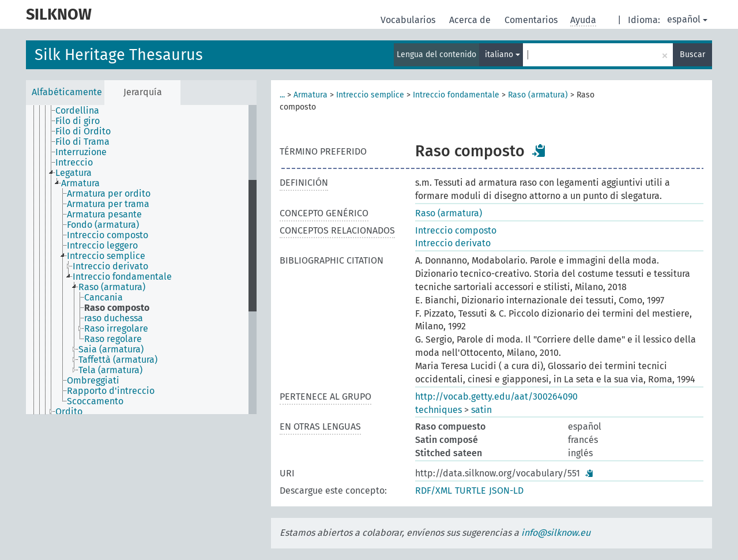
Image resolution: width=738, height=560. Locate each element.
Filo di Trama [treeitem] (82, 142)
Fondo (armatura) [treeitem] (103, 225)
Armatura (310, 95)
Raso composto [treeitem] (117, 308)
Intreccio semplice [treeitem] (106, 256)
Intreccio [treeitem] (74, 163)
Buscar (692, 55)
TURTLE (470, 491)
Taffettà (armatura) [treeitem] (118, 360)
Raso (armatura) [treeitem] (112, 287)
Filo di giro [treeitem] (78, 121)
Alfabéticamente (67, 92)
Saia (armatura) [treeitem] (111, 349)
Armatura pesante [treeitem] (104, 215)
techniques (438, 410)
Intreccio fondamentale (456, 95)
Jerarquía (143, 92)
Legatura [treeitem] (74, 173)
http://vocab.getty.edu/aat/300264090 (496, 396)
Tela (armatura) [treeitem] (110, 370)
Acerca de (471, 20)
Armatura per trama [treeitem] (108, 204)
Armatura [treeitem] (80, 183)
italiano (502, 55)
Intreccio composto (456, 230)
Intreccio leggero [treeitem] (102, 246)
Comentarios (532, 20)
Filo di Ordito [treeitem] (83, 131)
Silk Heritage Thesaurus (119, 55)
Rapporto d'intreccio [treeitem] (111, 391)
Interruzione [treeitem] (81, 152)
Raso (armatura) (538, 95)
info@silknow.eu (556, 533)
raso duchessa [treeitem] (114, 318)
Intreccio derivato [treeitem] (110, 266)
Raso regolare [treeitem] (113, 339)
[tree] (141, 260)
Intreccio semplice (370, 95)
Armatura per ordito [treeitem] (109, 194)
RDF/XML (434, 491)
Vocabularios (409, 20)
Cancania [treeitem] (103, 298)
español (687, 19)
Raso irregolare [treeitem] (116, 329)
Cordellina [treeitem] (77, 111)
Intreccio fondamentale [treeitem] (122, 277)
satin (481, 410)
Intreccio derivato (453, 243)
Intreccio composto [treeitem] (108, 235)
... (282, 95)
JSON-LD (506, 491)
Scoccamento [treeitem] (95, 401)
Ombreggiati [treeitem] (93, 381)
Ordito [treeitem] (69, 412)
